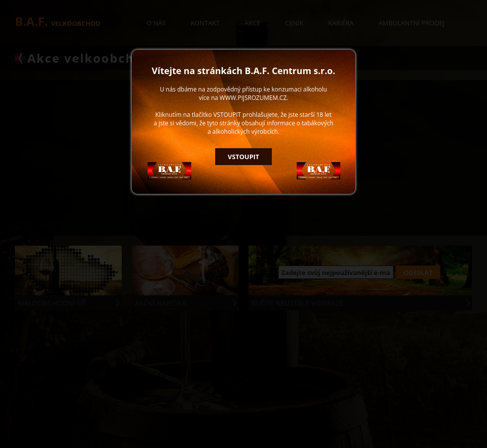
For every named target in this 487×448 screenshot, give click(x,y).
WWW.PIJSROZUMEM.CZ (253, 98)
